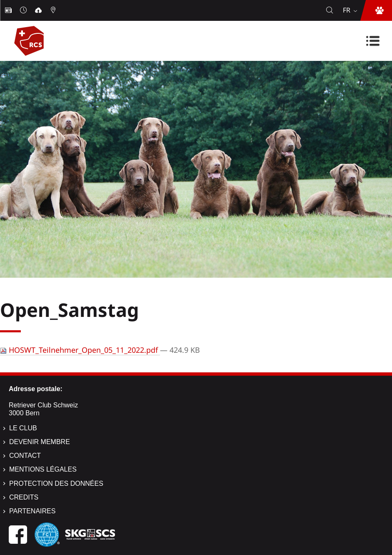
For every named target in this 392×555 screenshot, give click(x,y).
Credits (24, 497)
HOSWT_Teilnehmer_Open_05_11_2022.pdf (80, 350)
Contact (25, 456)
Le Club (23, 428)
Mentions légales (43, 469)
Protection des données (56, 483)
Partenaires (32, 511)
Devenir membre (40, 442)
